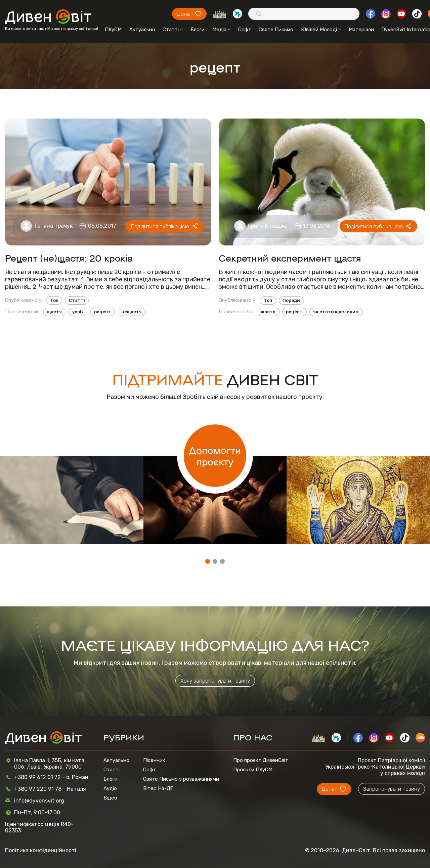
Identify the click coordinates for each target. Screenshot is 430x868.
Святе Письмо (276, 30)
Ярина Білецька (268, 226)
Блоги (198, 30)
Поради (291, 300)
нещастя (132, 312)
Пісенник (154, 760)
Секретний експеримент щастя (290, 258)
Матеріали (361, 30)
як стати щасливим (336, 312)
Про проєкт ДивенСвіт (261, 760)
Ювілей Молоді (321, 30)
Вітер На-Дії (158, 788)
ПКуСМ (113, 30)
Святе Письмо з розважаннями (181, 779)
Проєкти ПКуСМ (253, 770)
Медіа (222, 30)
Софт (245, 30)
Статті (173, 30)
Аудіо (110, 788)
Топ (54, 300)
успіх (78, 312)
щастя (54, 312)
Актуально (142, 30)
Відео (110, 798)
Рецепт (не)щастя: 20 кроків (69, 258)
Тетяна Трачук (53, 226)
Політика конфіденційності (41, 850)
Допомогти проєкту (215, 456)
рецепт (102, 312)
